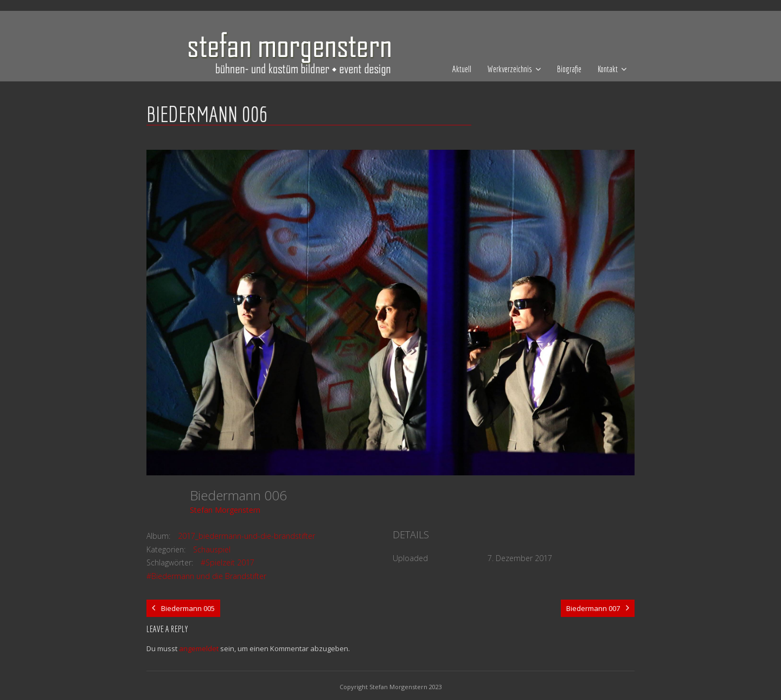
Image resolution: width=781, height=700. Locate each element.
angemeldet (199, 648)
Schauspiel (212, 549)
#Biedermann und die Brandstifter (206, 576)
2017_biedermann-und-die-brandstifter (247, 536)
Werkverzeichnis (510, 69)
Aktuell (462, 69)
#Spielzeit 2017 (228, 562)
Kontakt (608, 69)
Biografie (569, 69)
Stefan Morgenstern (225, 510)
